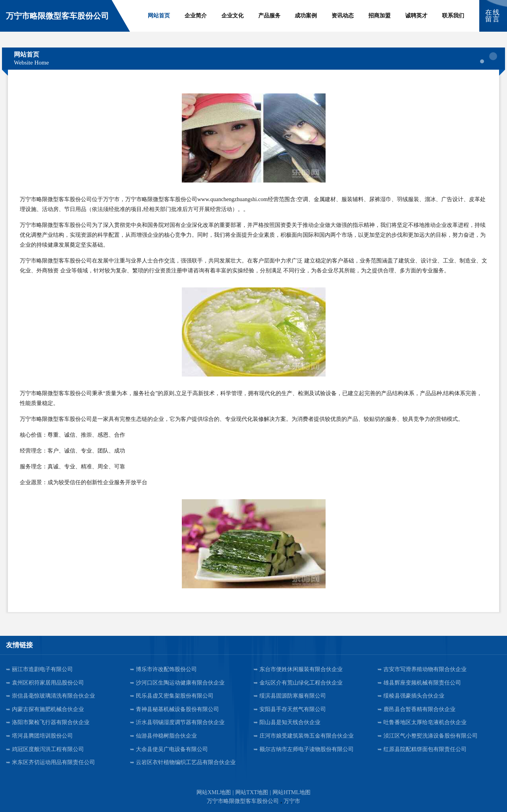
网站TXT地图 (252, 792)
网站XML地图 (214, 792)
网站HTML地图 (292, 792)
